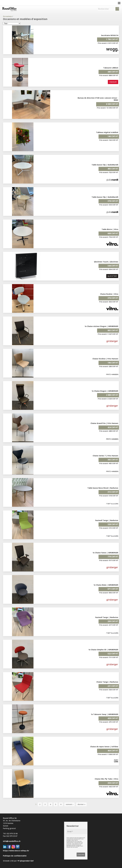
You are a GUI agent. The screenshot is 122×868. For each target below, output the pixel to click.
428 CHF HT (113, 718)
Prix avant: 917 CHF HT (109, 560)
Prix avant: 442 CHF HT (109, 787)
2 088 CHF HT (112, 395)
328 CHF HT (113, 524)
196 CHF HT (113, 363)
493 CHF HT (113, 169)
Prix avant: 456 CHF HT (109, 302)
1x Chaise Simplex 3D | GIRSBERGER (103, 650)
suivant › (70, 804)
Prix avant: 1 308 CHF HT (108, 754)
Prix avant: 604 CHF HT (109, 269)
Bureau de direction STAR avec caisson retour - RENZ (98, 99)
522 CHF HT (113, 654)
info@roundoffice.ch (12, 841)
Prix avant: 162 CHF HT (109, 140)
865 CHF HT (113, 330)
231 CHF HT (113, 686)
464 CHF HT (113, 751)
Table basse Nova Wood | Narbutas (103, 488)
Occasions (7, 16)
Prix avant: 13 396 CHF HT (108, 108)
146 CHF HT (113, 136)
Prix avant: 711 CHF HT (109, 657)
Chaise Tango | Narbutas (107, 682)
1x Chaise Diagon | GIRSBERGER (105, 391)
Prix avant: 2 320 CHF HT (108, 399)
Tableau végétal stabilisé (107, 132)
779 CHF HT (113, 557)
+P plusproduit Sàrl (25, 861)
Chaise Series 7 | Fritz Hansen (105, 456)
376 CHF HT (113, 298)
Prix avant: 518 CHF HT (109, 496)
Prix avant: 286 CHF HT (109, 366)
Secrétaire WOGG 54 (110, 35)
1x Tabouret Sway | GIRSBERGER (105, 714)
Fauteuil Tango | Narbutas (107, 520)
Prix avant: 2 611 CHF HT (108, 43)
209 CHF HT (113, 621)
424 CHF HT (113, 427)
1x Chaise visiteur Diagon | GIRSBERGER (101, 326)
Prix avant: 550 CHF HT (109, 205)
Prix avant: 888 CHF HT (109, 75)
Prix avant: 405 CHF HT (109, 463)
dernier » (81, 804)
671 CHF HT (113, 589)
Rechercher (104, 9)
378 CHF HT (113, 201)
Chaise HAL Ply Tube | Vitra (106, 779)
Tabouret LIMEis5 (111, 68)
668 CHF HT (113, 233)
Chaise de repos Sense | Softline (104, 747)
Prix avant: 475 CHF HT (109, 722)
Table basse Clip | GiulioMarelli (105, 165)
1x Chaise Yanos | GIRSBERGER (105, 553)
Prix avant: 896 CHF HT (109, 593)
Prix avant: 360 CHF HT (109, 690)
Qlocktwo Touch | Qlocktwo (106, 262)
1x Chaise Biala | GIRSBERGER (106, 585)
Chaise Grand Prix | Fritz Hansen (104, 423)
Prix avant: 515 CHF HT (109, 528)
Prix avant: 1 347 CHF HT (108, 334)
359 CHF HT (113, 783)
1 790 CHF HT (112, 39)
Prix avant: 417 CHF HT (109, 625)
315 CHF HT (113, 492)
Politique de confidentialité (15, 856)
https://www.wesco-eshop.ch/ (16, 851)
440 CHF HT (113, 72)
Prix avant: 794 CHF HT (109, 237)
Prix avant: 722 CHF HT (109, 172)
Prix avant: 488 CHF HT (109, 431)
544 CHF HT (113, 266)
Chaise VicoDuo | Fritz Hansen (105, 359)
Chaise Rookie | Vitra (109, 294)
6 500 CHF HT (112, 104)
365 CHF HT (113, 460)
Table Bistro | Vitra (110, 229)
